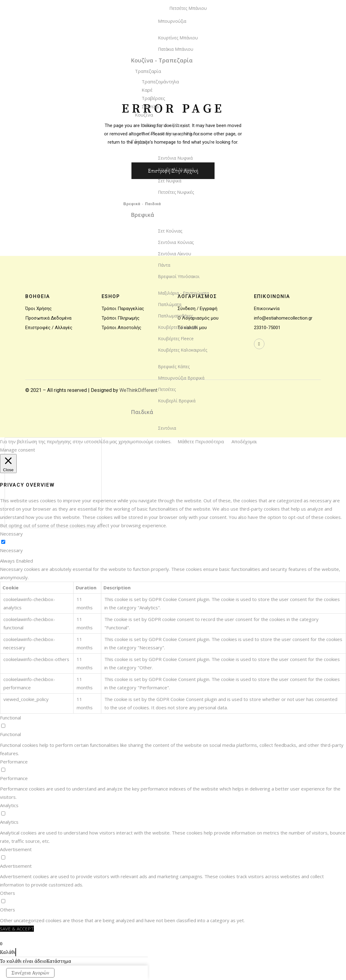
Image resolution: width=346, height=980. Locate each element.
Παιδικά (142, 412)
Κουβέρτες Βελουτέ (178, 327)
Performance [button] (14, 762)
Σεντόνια (167, 428)
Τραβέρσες (153, 98)
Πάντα (164, 265)
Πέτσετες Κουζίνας (163, 125)
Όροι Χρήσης (38, 309)
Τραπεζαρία (148, 71)
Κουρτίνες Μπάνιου (178, 38)
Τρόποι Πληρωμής (121, 318)
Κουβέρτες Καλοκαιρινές (183, 350)
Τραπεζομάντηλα (160, 82)
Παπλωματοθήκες (175, 316)
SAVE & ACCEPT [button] (17, 929)
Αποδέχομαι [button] (244, 441)
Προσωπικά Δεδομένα (48, 318)
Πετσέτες (167, 389)
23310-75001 (267, 328)
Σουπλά (150, 106)
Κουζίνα (144, 115)
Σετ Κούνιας (170, 231)
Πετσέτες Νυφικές (176, 192)
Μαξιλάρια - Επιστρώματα (183, 293)
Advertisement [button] (16, 849)
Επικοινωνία (267, 309)
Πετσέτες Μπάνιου (188, 8)
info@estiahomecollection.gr (283, 318)
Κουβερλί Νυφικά (176, 169)
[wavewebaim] (259, 344)
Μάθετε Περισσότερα (201, 441)
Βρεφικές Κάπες (174, 367)
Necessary (11, 550)
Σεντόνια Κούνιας (176, 242)
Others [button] (8, 893)
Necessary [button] (11, 534)
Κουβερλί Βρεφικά (177, 401)
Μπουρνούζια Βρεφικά (181, 378)
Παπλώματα (170, 304)
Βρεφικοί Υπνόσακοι (179, 276)
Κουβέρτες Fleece (176, 339)
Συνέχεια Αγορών (30, 973)
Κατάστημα (59, 961)
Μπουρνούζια (172, 21)
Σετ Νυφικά (170, 181)
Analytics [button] (9, 805)
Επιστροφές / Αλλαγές (49, 328)
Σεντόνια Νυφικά (175, 158)
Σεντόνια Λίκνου (175, 254)
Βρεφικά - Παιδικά (142, 204)
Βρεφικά (143, 215)
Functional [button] (10, 718)
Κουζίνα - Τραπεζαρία (162, 60)
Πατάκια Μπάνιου (176, 49)
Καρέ (147, 90)
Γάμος (139, 142)
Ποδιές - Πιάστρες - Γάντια (171, 133)
